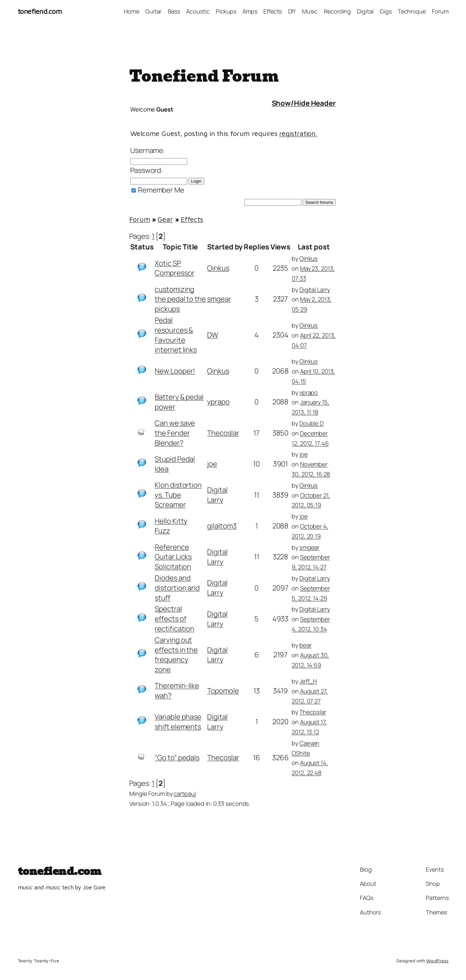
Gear (165, 219)
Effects (192, 219)
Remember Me (158, 190)
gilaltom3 (222, 526)
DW (213, 335)
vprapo (218, 402)
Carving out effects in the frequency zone (176, 655)
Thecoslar (223, 433)
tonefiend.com (40, 11)
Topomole (223, 691)
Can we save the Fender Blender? (175, 433)
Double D (311, 423)
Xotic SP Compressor (174, 268)
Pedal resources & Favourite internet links (176, 335)
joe (212, 464)
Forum (140, 219)
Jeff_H (308, 681)
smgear (219, 299)
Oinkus (218, 268)
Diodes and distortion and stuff (177, 588)
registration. (298, 133)
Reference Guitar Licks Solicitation (173, 557)
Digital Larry (315, 289)
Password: (147, 170)
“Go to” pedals (177, 758)
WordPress (437, 961)
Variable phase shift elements (178, 722)
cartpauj (185, 793)
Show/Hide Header (304, 103)
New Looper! (175, 371)
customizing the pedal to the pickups (180, 299)
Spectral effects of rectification (174, 619)
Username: (148, 150)
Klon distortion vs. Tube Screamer (178, 495)
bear (306, 645)
